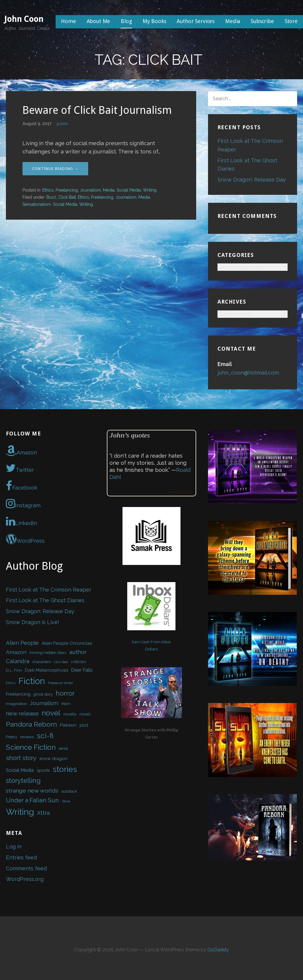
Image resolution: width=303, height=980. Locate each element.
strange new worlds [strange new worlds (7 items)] (32, 791)
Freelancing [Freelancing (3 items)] (18, 694)
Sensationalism (37, 204)
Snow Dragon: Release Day (252, 180)
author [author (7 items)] (78, 652)
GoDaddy (218, 950)
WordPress (25, 539)
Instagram (23, 503)
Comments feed (26, 868)
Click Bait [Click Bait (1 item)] (61, 662)
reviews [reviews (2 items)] (27, 737)
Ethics (48, 190)
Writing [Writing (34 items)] (20, 812)
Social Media (129, 190)
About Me (99, 21)
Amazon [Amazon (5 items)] (16, 652)
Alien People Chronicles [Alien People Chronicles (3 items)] (67, 643)
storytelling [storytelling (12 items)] (23, 780)
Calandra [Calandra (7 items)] (18, 661)
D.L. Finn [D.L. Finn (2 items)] (14, 670)
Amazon (21, 451)
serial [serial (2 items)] (63, 748)
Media (233, 21)
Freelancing (67, 190)
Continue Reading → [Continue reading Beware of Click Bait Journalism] (55, 169)
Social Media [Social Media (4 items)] (20, 770)
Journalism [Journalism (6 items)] (44, 703)
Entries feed (21, 857)
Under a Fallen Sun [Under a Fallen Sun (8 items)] (32, 800)
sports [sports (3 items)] (43, 770)
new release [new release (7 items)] (22, 713)
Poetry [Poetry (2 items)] (12, 737)
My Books (154, 21)
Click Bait (67, 197)
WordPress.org (25, 879)
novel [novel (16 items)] (51, 713)
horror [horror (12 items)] (65, 693)
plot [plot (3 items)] (84, 725)
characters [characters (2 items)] (42, 662)
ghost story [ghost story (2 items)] (43, 694)
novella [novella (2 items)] (70, 714)
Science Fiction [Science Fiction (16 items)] (31, 747)
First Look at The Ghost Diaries (45, 600)
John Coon (24, 19)
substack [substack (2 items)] (69, 791)
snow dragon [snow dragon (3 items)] (53, 759)
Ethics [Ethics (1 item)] (11, 683)
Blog (126, 21)
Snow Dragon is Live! (33, 622)
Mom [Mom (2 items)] (66, 704)
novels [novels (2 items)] (85, 714)
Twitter (20, 468)
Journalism (90, 190)
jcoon (62, 123)
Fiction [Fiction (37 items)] (32, 681)
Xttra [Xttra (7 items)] (43, 813)
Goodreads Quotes (181, 492)
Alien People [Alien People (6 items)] (22, 643)
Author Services (196, 21)
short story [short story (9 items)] (21, 758)
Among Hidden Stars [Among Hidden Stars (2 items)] (48, 653)
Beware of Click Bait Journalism (97, 110)
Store (291, 21)
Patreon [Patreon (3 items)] (68, 725)
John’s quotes (130, 435)
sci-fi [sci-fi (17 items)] (45, 736)
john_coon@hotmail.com (248, 373)
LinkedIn (21, 521)
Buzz (51, 197)
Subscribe (262, 21)
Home (68, 21)
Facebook (22, 486)
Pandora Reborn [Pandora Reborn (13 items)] (32, 724)
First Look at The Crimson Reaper (49, 590)
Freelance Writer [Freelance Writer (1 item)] (61, 683)
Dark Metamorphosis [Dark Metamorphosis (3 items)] (46, 670)
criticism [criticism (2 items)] (79, 662)
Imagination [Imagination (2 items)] (16, 704)
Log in (14, 847)
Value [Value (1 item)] (66, 801)
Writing (150, 190)
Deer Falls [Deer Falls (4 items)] (82, 670)
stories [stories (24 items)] (65, 769)
